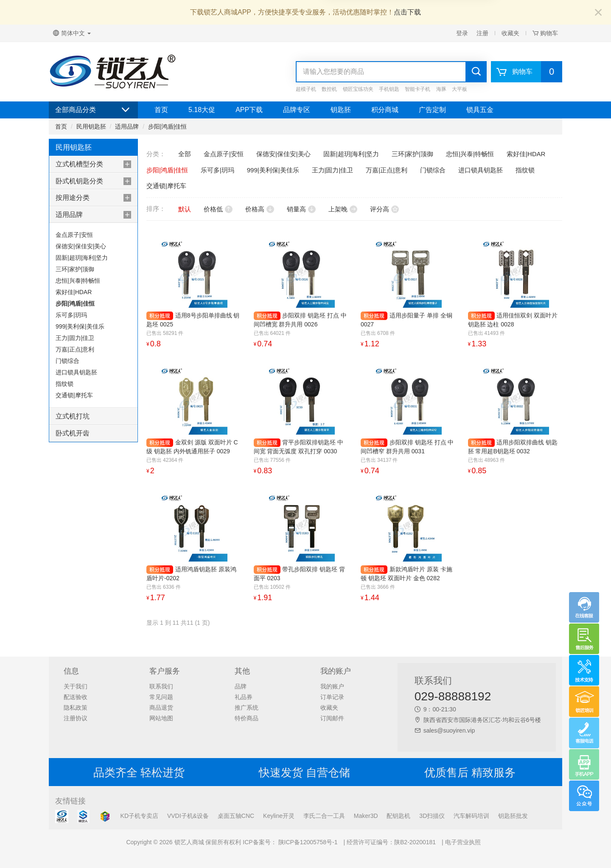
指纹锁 (64, 384)
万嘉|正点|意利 (75, 349)
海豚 (441, 89)
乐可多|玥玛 (71, 315)
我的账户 (332, 686)
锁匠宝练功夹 (358, 89)
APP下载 (249, 110)
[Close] (598, 13)
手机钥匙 (389, 89)
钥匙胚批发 (513, 816)
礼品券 (244, 697)
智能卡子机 (418, 89)
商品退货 (161, 708)
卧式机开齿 (73, 433)
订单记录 (332, 697)
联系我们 (161, 686)
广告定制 (432, 110)
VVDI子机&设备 (188, 816)
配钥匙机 (398, 816)
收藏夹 (510, 33)
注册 (482, 33)
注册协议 (76, 718)
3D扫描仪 (432, 816)
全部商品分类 (93, 110)
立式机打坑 (73, 416)
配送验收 (76, 697)
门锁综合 (67, 361)
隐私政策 (76, 708)
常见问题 (161, 697)
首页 (161, 110)
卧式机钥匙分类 (79, 181)
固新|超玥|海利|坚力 (82, 258)
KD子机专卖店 (139, 816)
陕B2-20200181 (415, 842)
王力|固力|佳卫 (75, 338)
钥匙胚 (341, 110)
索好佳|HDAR (74, 292)
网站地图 (161, 718)
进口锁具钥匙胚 (76, 372)
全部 (185, 154)
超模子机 (306, 89)
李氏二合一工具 (324, 816)
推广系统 (247, 708)
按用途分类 (73, 198)
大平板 (460, 89)
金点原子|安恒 (74, 235)
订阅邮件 (332, 718)
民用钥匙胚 (91, 126)
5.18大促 (202, 110)
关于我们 (76, 686)
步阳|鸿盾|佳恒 (167, 126)
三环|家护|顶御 (75, 269)
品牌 (241, 686)
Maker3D (366, 816)
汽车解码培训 (471, 816)
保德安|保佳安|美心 (81, 246)
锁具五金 (480, 110)
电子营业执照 (463, 842)
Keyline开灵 (279, 816)
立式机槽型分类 (79, 164)
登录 (462, 33)
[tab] (93, 164)
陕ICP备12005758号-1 (307, 842)
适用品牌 (127, 126)
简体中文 (72, 33)
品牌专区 (297, 110)
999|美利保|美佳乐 (80, 326)
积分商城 (385, 110)
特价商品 (247, 718)
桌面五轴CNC (236, 816)
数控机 (329, 89)
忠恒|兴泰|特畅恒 (78, 281)
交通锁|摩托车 (74, 395)
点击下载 (407, 12)
